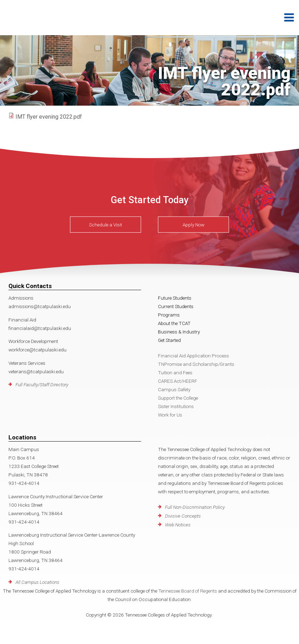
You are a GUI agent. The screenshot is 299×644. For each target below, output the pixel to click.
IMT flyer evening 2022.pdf (49, 117)
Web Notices (178, 525)
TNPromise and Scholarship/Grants (196, 364)
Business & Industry (179, 332)
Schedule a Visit (106, 225)
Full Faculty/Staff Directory (42, 384)
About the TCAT (174, 323)
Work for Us (170, 415)
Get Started (169, 340)
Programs (169, 315)
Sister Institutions (176, 406)
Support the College (178, 398)
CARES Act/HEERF (178, 381)
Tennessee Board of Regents (188, 591)
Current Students (176, 306)
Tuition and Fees (175, 373)
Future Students (175, 298)
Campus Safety (174, 389)
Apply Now (193, 225)
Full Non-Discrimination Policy (195, 507)
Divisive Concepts (183, 516)
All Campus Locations (37, 582)
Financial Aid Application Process (193, 356)
